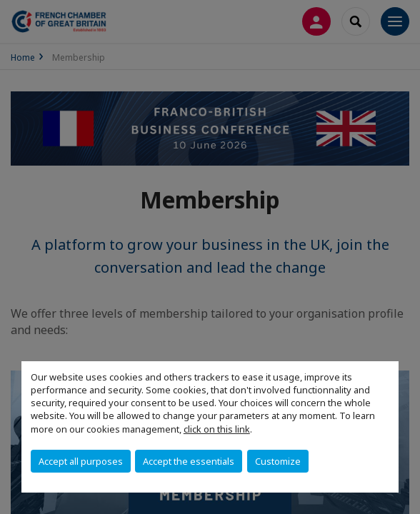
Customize (278, 461)
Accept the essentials (189, 461)
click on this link (217, 429)
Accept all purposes (81, 461)
